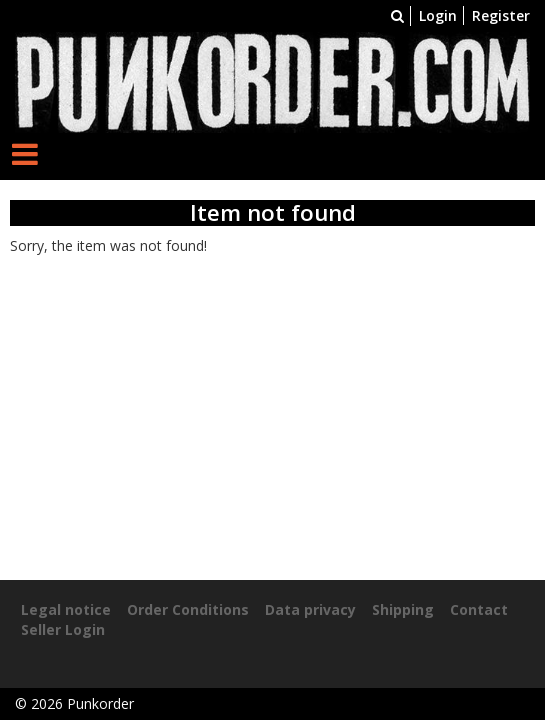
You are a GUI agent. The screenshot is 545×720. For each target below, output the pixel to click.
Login (438, 15)
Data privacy (310, 609)
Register (501, 15)
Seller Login (63, 629)
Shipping (403, 609)
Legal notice (66, 609)
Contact (479, 609)
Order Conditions (188, 609)
